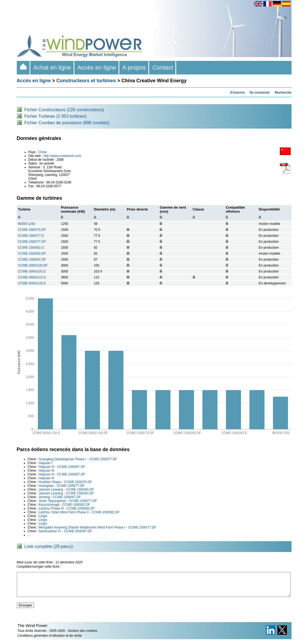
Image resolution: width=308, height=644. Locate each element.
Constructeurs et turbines (86, 81)
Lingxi (43, 516)
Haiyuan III (46, 471)
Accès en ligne (97, 68)
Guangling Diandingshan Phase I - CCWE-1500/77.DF (78, 459)
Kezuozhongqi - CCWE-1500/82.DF (64, 505)
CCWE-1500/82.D (31, 248)
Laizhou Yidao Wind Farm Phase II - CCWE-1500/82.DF (79, 512)
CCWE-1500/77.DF (32, 242)
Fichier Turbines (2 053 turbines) (55, 116)
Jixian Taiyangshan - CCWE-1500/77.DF (68, 501)
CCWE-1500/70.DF (32, 230)
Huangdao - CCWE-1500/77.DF (62, 486)
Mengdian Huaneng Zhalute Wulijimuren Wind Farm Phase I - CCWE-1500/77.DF (97, 527)
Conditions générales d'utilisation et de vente (50, 640)
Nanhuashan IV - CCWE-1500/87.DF (65, 531)
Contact (163, 68)
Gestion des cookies (83, 636)
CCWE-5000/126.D (32, 283)
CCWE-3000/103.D (32, 271)
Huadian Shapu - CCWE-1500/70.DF (65, 482)
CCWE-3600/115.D (32, 277)
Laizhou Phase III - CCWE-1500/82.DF (67, 508)
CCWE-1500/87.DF (32, 259)
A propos (134, 68)
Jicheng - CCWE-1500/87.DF (60, 497)
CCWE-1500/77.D (31, 236)
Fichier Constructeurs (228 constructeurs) (64, 110)
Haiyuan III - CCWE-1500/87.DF (62, 467)
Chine (42, 152)
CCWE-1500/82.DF (32, 254)
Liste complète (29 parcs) (49, 546)
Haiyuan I (46, 463)
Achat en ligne (52, 68)
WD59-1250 (27, 224)
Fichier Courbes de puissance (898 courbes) (67, 123)
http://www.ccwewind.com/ (63, 156)
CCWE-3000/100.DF (33, 265)
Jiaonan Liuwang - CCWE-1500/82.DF (66, 489)
